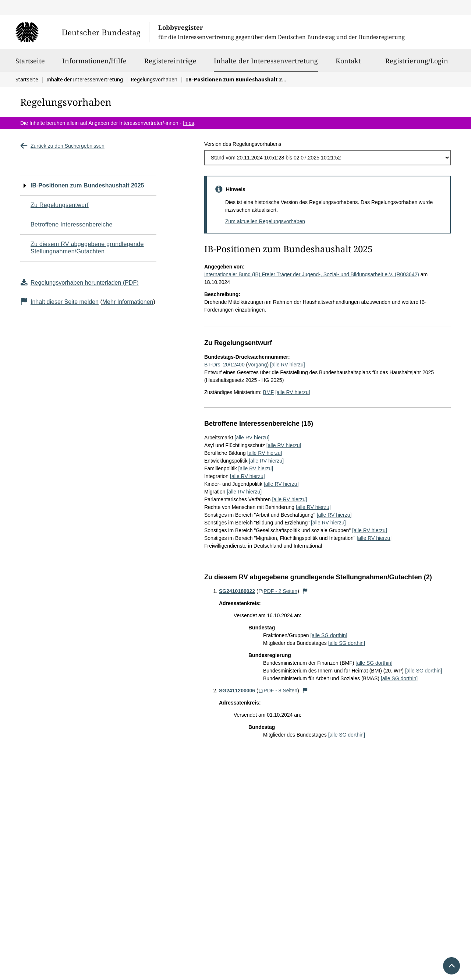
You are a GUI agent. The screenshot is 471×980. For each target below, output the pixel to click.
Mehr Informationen (128, 302)
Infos (188, 123)
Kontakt (348, 64)
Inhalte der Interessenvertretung (266, 61)
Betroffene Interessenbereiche (72, 224)
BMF (268, 392)
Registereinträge (170, 64)
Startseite (30, 64)
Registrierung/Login (417, 64)
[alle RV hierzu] (288, 365)
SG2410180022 (237, 591)
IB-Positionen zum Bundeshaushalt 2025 (87, 185)
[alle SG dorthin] (329, 635)
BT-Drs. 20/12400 (224, 365)
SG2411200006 (237, 691)
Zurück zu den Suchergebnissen (62, 146)
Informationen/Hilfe (94, 64)
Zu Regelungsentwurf (60, 205)
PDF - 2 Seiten (278, 591)
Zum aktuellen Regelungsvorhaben (265, 221)
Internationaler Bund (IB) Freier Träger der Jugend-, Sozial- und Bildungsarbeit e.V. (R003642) (312, 274)
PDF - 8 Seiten (278, 691)
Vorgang (257, 365)
